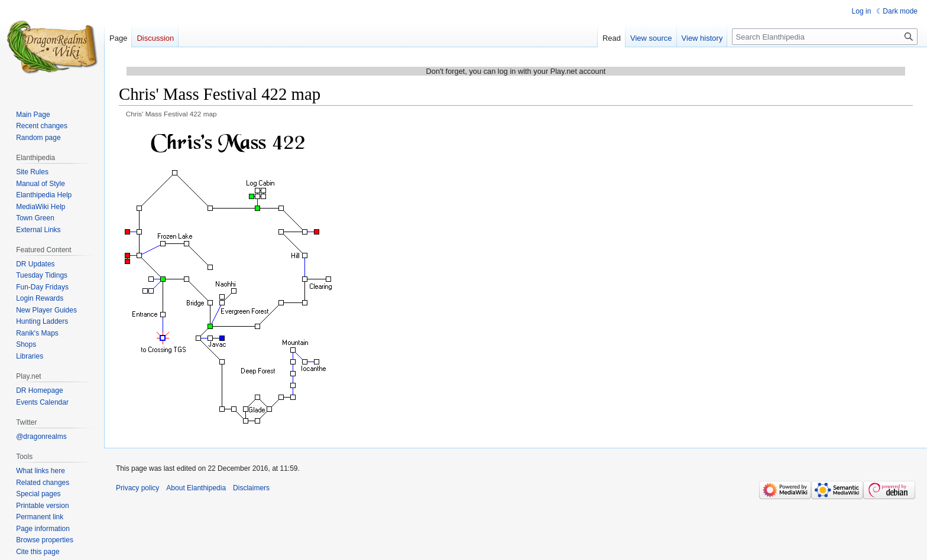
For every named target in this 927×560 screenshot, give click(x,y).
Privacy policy (137, 488)
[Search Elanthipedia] (825, 37)
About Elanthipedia (196, 488)
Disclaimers (251, 488)
